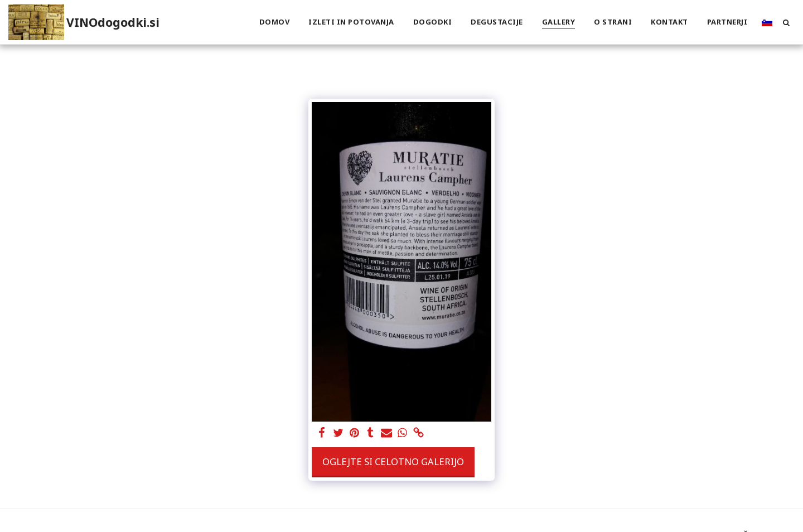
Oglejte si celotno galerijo (393, 461)
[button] (786, 22)
